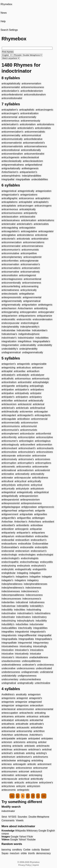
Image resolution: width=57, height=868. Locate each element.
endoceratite (27, 547)
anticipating (22, 386)
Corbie (27, 850)
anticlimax (7, 749)
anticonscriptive (45, 437)
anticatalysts (22, 720)
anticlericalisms (46, 220)
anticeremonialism (31, 84)
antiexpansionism (29, 496)
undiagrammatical (11, 352)
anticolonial (41, 235)
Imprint (36, 865)
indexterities (8, 602)
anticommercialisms (34, 242)
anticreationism (26, 470)
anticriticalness (40, 478)
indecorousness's (32, 599)
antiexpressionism (30, 500)
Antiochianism (25, 308)
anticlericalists (41, 224)
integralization (9, 341)
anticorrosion (24, 456)
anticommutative (10, 253)
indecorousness (34, 595)
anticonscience (24, 768)
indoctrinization (26, 338)
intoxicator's (8, 657)
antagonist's (35, 698)
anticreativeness (10, 290)
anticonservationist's (34, 143)
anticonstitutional (11, 150)
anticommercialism (12, 242)
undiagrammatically (33, 352)
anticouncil (36, 771)
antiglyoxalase (29, 507)
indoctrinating (34, 610)
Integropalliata (26, 639)
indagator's (7, 580)
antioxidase (37, 525)
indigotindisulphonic (29, 334)
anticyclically (34, 481)
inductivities (22, 624)
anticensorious (23, 379)
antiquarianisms (27, 316)
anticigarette (8, 386)
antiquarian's (23, 533)
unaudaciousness (11, 661)
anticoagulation (27, 228)
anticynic (21, 786)
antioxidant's (8, 525)
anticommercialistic (35, 132)
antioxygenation (28, 312)
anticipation (8, 390)
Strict (4, 817)
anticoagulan (41, 412)
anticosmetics (24, 467)
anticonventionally (11, 283)
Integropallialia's (41, 341)
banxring (6, 850)
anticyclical (20, 481)
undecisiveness (45, 665)
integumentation (10, 345)
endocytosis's (39, 566)
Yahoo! (23, 837)
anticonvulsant (9, 448)
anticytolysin (23, 489)
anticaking (40, 713)
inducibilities (42, 338)
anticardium (33, 371)
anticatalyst (8, 720)
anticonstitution (10, 275)
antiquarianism (9, 316)
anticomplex (8, 768)
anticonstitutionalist (12, 98)
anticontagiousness (12, 279)
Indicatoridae (24, 330)
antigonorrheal (9, 511)
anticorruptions (43, 463)
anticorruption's (26, 463)
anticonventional (32, 279)
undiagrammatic (30, 672)
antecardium (37, 705)
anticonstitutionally (31, 150)
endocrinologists (30, 558)
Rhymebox (6, 4)
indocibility (7, 610)
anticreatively (22, 474)
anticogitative (9, 235)
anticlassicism (9, 404)
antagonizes (22, 705)
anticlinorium (8, 757)
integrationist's (38, 632)
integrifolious (25, 341)
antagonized (35, 702)
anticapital (7, 371)
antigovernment (10, 514)
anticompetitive (29, 253)
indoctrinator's (9, 338)
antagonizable (39, 364)
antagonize (21, 702)
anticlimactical (38, 408)
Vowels (20, 820)
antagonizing (8, 368)
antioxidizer (8, 529)
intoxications (37, 650)
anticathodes (8, 727)
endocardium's (39, 540)
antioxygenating (10, 312)
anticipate (22, 738)
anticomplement (10, 434)
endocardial (8, 540)
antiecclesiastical (30, 157)
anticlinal (47, 749)
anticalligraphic (10, 198)
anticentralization (29, 113)
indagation (35, 573)
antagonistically (26, 191)
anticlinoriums (41, 757)
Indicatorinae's (9, 334)
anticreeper (21, 775)
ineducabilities (9, 628)
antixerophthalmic (11, 176)
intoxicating (26, 646)
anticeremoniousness (33, 87)
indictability (23, 606)
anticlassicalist (28, 217)
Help (3, 21)
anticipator (36, 393)
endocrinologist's (11, 558)
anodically (21, 694)
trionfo (31, 853)
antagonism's (9, 364)
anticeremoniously (30, 121)
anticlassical (21, 401)
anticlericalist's (25, 224)
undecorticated (44, 668)
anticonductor (27, 434)
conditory (17, 850)
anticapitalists (9, 206)
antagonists (8, 702)
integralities (8, 632)
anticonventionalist (34, 154)
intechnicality (25, 628)
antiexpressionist (11, 503)
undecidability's (10, 349)
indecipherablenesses (35, 584)
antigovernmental (32, 297)
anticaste (44, 716)
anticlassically (36, 401)
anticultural (7, 481)
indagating (22, 573)
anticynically (8, 489)
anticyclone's (46, 782)
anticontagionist (27, 275)
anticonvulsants (45, 448)
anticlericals (22, 408)
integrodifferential (27, 635)
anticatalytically (28, 209)
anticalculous (24, 368)
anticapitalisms (9, 202)
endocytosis (24, 566)
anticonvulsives (45, 452)
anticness (7, 764)
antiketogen (38, 518)
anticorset (24, 771)
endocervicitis (24, 319)
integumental (25, 643)
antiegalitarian (27, 294)
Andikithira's (8, 694)
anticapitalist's (41, 202)
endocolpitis (41, 547)
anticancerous (26, 198)
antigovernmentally (12, 301)
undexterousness (11, 672)
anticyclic (19, 782)
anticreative (8, 474)
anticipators (22, 397)
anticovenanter (40, 467)
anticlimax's (35, 749)
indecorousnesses (11, 599)
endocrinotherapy (29, 562)
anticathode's (37, 724)
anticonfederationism (32, 91)
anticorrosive (39, 456)
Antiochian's (21, 522)
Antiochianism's (10, 172)
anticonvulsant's (27, 448)
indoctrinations (42, 613)
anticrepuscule (9, 779)
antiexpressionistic (11, 297)
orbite (24, 853)
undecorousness (26, 668)
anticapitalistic (27, 110)
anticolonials (23, 239)
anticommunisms (11, 426)
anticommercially (11, 423)
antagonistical (9, 191)
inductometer (37, 624)
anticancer (38, 368)
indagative (35, 577)
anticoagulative (29, 231)
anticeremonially (28, 117)
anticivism (7, 742)
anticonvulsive (9, 452)
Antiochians (35, 522)
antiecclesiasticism (33, 161)
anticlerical (38, 404)
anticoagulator (46, 231)
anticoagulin (20, 764)
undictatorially (9, 676)
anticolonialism (28, 124)
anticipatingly (37, 386)
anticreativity (37, 474)
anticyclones (8, 786)
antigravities (41, 514)
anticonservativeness (35, 146)
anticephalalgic (41, 382)
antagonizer (8, 705)
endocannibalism (25, 536)
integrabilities (40, 628)
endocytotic (8, 569)
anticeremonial (9, 117)
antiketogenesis (30, 168)
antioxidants (23, 525)
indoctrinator (8, 617)
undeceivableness (11, 665)
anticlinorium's (24, 757)
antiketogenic (45, 305)
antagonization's (10, 195)
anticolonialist (9, 128)
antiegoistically (25, 492)
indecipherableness (12, 584)
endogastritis (40, 569)
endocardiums (9, 544)
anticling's (41, 753)
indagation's (8, 577)
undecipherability (28, 349)
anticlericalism (29, 220)
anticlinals (19, 753)
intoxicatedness (10, 646)
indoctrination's (25, 613)
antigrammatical (32, 301)
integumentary (41, 643)
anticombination (40, 239)
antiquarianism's (28, 172)
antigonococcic (46, 507)
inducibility (41, 621)
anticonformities (10, 261)
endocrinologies (27, 555)
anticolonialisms (46, 124)
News (4, 13)
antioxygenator (46, 312)
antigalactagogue (11, 507)
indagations (22, 577)
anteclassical (9, 709)
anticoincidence (25, 235)
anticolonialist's (26, 128)
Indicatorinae (9, 606)
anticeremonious (10, 121)
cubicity (36, 850)
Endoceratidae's (10, 547)
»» (44, 796)
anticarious (32, 716)
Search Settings (9, 30)
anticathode (22, 724)
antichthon (39, 731)
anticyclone (32, 782)
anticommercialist (11, 246)
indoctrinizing (9, 621)
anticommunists (29, 430)
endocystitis (47, 562)
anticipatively (22, 393)
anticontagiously (10, 445)
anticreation (8, 775)
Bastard (45, 850)
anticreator (7, 478)
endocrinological (30, 323)
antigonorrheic (26, 511)
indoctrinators (24, 617)
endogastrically (23, 569)
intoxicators (22, 657)
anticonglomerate (29, 261)
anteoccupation (10, 713)
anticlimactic (43, 746)
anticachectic (26, 713)
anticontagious (43, 441)
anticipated (34, 738)
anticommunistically (12, 139)
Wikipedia (20, 831)
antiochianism (9, 308)
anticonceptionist (32, 257)
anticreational (9, 470)
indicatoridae (8, 330)
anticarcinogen (25, 206)
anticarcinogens (43, 206)
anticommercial (39, 419)
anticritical (24, 779)
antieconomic (9, 790)
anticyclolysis (9, 485)
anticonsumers (9, 771)
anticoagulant (9, 415)
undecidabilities (40, 179)
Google (42, 831)
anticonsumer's (10, 441)
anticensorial (8, 731)
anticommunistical (31, 135)
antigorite (40, 511)
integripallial (8, 179)
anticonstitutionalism (35, 95)
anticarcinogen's (10, 113)
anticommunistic (30, 250)
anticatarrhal (36, 720)
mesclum (15, 853)
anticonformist (43, 434)
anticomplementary (12, 257)
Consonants (8, 820)
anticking (6, 746)
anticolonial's (8, 239)
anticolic (32, 764)
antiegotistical (41, 492)
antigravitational (34, 165)
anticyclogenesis (10, 157)
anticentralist (25, 382)
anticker (42, 742)
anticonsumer (40, 768)
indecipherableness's (13, 588)
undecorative (9, 668)
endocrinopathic (10, 562)
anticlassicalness (11, 220)
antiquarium (8, 536)
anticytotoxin (37, 489)
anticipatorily (30, 213)
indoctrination (9, 613)
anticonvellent (28, 445)
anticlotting (37, 760)
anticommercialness (32, 246)
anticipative (8, 393)
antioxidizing (41, 308)
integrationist (22, 632)
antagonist (22, 698)
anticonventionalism (12, 154)
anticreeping (35, 775)
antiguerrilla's (9, 518)
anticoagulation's (11, 231)
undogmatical (9, 683)
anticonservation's (30, 264)
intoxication (8, 650)
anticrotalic (7, 782)
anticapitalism (43, 198)
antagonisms (8, 698)
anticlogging (24, 760)
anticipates (47, 738)
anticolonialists (43, 128)
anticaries (20, 716)
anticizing (32, 742)
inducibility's (8, 624)
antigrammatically (11, 305)
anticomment (44, 764)
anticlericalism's (10, 124)
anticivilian (7, 401)
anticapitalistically (11, 84)
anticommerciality (11, 135)
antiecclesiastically (12, 161)
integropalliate (9, 643)
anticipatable (8, 738)
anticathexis (8, 724)
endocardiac (42, 536)
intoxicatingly (40, 646)
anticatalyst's (8, 375)
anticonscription (26, 437)
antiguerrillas (24, 518)
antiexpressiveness (31, 503)
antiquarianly (8, 533)
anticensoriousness (12, 213)
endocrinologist (45, 555)
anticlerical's (8, 408)
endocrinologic (9, 555)
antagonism (34, 694)
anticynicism (34, 786)
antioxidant (48, 522)
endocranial (8, 551)
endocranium (22, 551)
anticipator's (8, 397)
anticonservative (10, 272)
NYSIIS (12, 817)
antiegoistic (23, 790)
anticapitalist (25, 202)
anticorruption (9, 463)
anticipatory (36, 397)
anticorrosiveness (32, 283)
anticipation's (22, 390)
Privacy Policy (25, 865)
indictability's (37, 606)
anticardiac (20, 371)
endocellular (25, 544)
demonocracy (43, 853)
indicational (22, 602)
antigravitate (26, 514)
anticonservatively (30, 272)
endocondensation (43, 319)
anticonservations (11, 268)
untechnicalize (42, 683)
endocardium (22, 540)
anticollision (24, 419)
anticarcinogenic (45, 110)
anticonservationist (12, 143)
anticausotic (23, 727)
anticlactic (18, 746)
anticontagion (26, 441)
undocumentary (10, 679)
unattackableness (39, 657)
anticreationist (42, 470)
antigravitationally (11, 168)
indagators (20, 580)
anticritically (37, 779)
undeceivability (28, 345)
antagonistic (23, 364)
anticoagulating (10, 228)
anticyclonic (23, 485)
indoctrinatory (39, 617)
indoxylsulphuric (26, 621)
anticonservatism (31, 268)
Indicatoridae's (40, 330)
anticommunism (29, 423)
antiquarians (38, 533)
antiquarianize (45, 316)
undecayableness (31, 661)
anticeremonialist (11, 87)
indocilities (20, 610)
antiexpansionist (10, 500)
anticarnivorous (10, 209)
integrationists (9, 635)
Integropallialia (9, 639)
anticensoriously (41, 379)
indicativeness (37, 602)
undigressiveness (27, 676)
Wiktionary (32, 831)
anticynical (37, 485)
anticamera (8, 716)
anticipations (37, 390)
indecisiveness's (30, 591)
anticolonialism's (10, 91)
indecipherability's (30, 327)
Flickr (30, 837)
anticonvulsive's (27, 452)
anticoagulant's (25, 415)
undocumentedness (30, 679)
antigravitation (29, 305)
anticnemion (26, 412)
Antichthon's (36, 735)
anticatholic (8, 379)
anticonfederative (33, 139)
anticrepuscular (23, 478)
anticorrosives (43, 459)
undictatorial (47, 672)
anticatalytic (23, 375)
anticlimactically (10, 412)
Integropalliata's (44, 639)
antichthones (21, 735)
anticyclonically (28, 290)
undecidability (45, 345)
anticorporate (9, 456)
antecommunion (25, 709)
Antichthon (7, 735)
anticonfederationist (12, 95)
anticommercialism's (12, 132)
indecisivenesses (11, 591)
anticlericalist (9, 224)
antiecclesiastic (10, 294)
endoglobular (9, 573)
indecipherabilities (32, 176)
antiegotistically (10, 496)
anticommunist (29, 426)
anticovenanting (30, 286)
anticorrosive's (26, 459)
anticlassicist (25, 404)
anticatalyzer (38, 375)
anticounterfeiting (11, 286)
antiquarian (36, 529)
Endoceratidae (40, 544)
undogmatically (25, 683)
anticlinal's (7, 753)
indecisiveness (33, 588)
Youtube (31, 839)
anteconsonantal (44, 709)
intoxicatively (22, 654)
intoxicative (8, 654)
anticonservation (10, 264)
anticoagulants (42, 415)
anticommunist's (10, 430)
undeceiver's (29, 665)
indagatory (33, 580)
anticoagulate (9, 419)
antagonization (43, 191)
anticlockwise (9, 760)
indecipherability (10, 327)
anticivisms (19, 742)
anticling (30, 753)
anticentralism (9, 382)
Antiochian (7, 522)
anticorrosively (9, 459)
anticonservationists (12, 146)
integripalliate (23, 179)
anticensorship (24, 731)
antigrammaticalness (13, 165)
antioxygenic (22, 529)
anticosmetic (8, 467)
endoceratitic (8, 319)
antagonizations (29, 195)
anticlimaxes (20, 749)
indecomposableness (13, 595)
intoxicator (35, 654)
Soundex (22, 817)
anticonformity (9, 437)
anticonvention (44, 445)
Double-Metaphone (39, 817)
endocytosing (9, 566)
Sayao (5, 853)
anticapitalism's (10, 110)
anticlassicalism (10, 217)
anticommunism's (11, 250)
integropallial (45, 635)
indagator (47, 577)
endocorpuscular (10, 323)
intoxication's (22, 650)
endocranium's (39, 551)
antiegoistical (9, 492)
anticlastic (30, 746)
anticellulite (37, 727)
